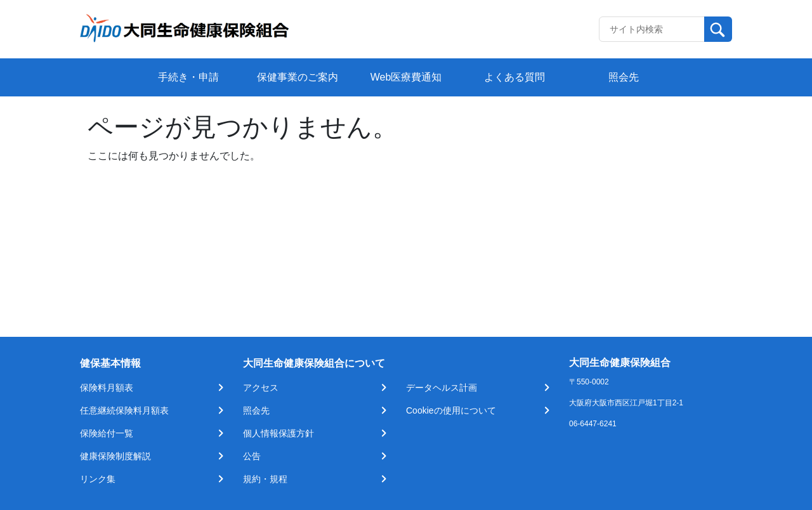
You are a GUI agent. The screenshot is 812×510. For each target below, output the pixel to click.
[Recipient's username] (652, 29)
